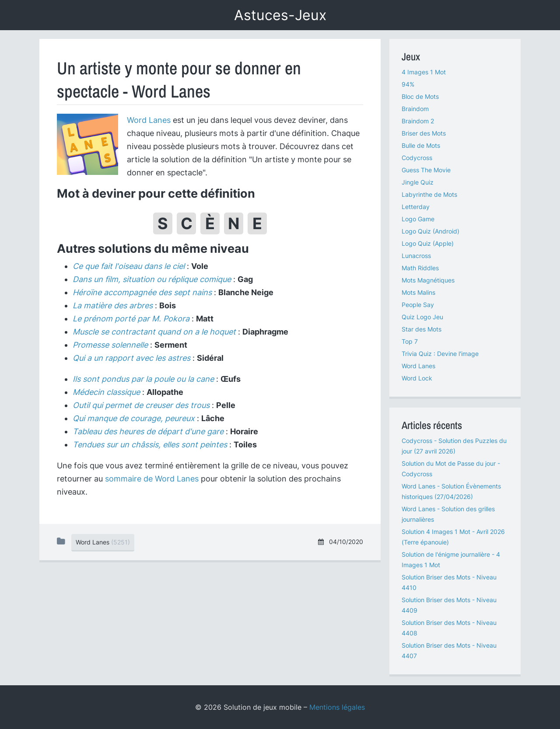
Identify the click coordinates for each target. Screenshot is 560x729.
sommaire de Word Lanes (152, 479)
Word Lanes (149, 120)
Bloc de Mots (420, 96)
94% (408, 84)
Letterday (416, 207)
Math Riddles (420, 268)
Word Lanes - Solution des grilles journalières (448, 514)
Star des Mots (422, 329)
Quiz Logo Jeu (422, 317)
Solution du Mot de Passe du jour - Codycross (451, 469)
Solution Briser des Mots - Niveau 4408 (449, 628)
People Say (418, 305)
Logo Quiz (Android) (430, 231)
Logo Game (418, 219)
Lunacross (416, 256)
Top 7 (410, 341)
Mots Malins (418, 292)
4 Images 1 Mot (424, 72)
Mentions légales (337, 707)
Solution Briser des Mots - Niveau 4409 (449, 605)
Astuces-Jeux (280, 15)
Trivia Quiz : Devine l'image (440, 354)
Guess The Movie (426, 170)
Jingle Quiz (418, 182)
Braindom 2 (418, 121)
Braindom (415, 109)
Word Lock (417, 378)
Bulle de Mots (421, 145)
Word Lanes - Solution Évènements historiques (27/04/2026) (451, 491)
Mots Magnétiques (428, 280)
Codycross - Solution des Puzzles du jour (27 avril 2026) (454, 446)
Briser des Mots (424, 133)
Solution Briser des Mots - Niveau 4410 (449, 582)
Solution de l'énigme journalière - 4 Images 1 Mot (451, 560)
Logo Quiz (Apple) (428, 243)
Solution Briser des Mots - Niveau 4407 (449, 651)
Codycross (417, 158)
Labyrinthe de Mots (429, 194)
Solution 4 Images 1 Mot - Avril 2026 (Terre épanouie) (453, 537)
